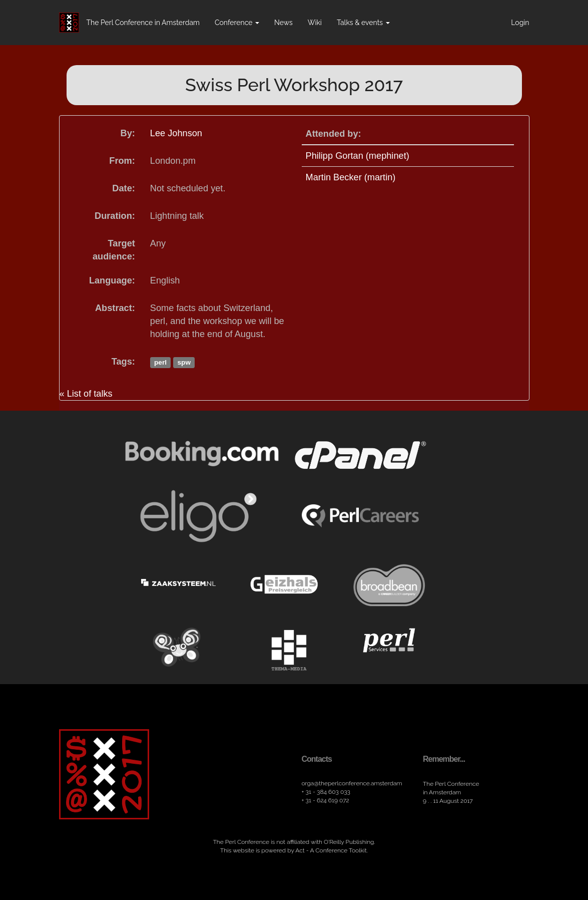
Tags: (123, 362)
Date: (123, 188)
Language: (112, 280)
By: (128, 133)
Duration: (115, 216)
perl (160, 362)
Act (300, 850)
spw (184, 362)
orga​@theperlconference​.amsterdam (352, 783)
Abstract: (115, 308)
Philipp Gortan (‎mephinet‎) (358, 156)
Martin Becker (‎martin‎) (351, 177)
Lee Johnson (176, 133)
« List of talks (86, 394)
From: (122, 161)
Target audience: (114, 250)
